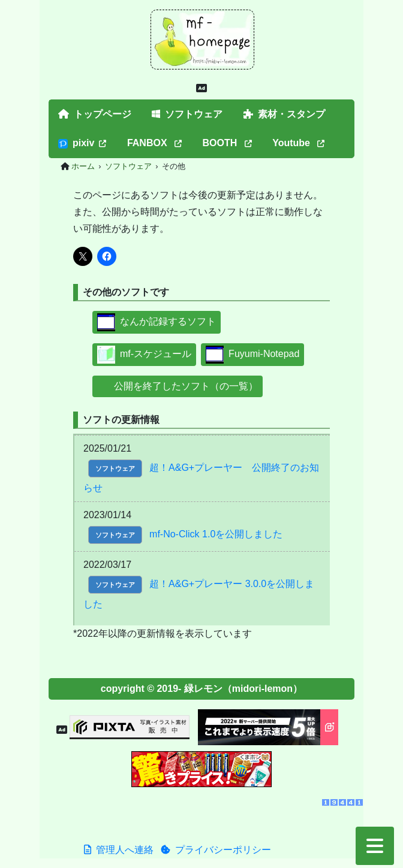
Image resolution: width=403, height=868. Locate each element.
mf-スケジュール (144, 354)
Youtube (298, 143)
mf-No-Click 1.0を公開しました (216, 534)
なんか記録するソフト (157, 321)
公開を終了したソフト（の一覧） (178, 386)
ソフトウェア (187, 114)
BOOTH (227, 143)
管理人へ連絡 (119, 850)
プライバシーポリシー (216, 850)
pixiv (82, 143)
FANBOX (154, 143)
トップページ (95, 114)
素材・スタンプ (284, 114)
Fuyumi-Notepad (252, 354)
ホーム (83, 166)
